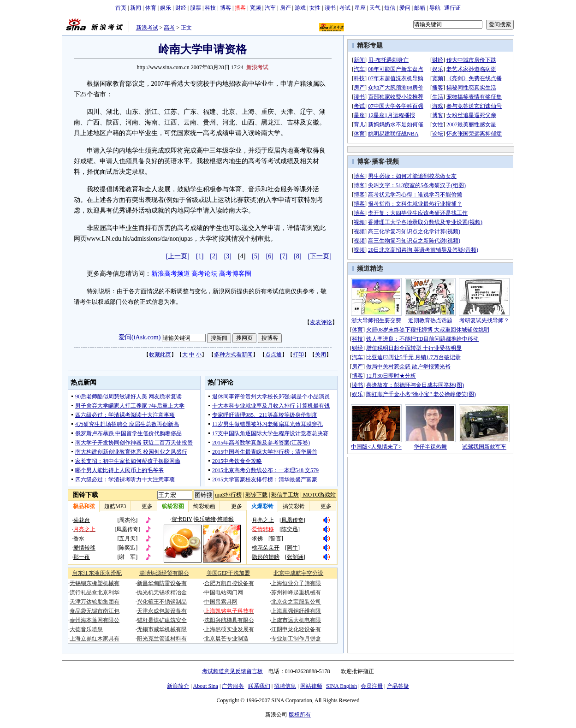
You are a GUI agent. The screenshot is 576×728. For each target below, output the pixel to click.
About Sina (206, 686)
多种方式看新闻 (233, 355)
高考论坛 (204, 274)
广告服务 (233, 686)
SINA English (341, 686)
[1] (200, 256)
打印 (298, 355)
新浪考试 (147, 28)
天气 (375, 8)
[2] (214, 256)
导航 (435, 8)
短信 (390, 8)
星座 (360, 8)
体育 (151, 8)
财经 (181, 8)
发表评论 (321, 322)
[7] (284, 256)
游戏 (300, 8)
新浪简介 (178, 686)
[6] (270, 256)
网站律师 (311, 686)
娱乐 (166, 8)
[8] (297, 256)
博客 (226, 8)
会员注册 (372, 686)
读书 (330, 8)
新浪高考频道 (171, 274)
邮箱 (420, 8)
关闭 (321, 355)
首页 (121, 8)
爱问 (405, 8)
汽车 (270, 8)
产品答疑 (398, 686)
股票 (196, 8)
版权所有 (300, 715)
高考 (169, 28)
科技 (210, 8)
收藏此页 (160, 355)
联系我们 (259, 686)
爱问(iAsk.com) (140, 337)
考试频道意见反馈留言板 (232, 671)
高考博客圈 (235, 274)
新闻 (136, 8)
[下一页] (320, 256)
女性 (315, 8)
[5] (255, 256)
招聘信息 (285, 686)
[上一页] (178, 256)
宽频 (255, 8)
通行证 (452, 8)
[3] (228, 256)
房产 (285, 8)
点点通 (273, 355)
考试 (345, 8)
